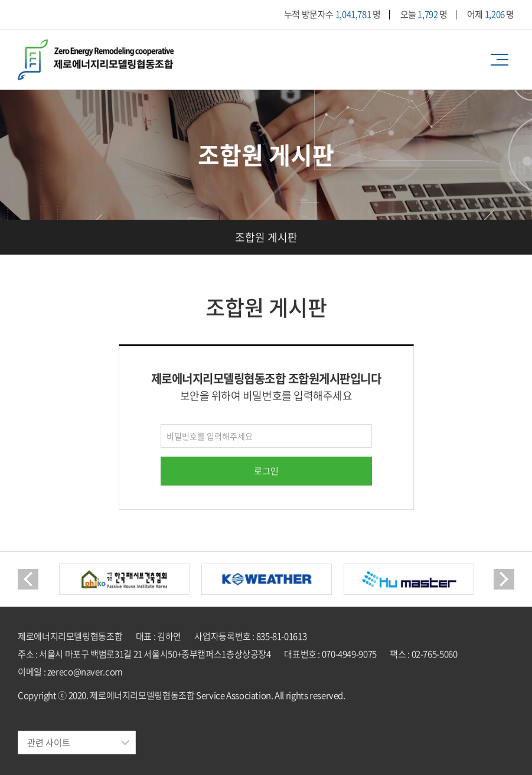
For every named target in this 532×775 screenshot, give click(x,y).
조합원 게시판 (266, 237)
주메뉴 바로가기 (0, 0)
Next (504, 579)
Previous (28, 579)
